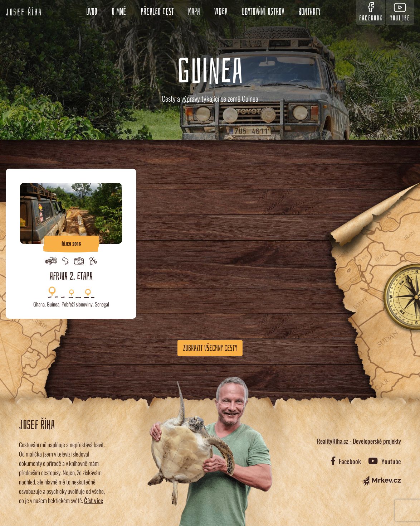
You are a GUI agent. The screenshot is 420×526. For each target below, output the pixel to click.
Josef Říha (24, 13)
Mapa (194, 12)
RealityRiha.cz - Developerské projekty (359, 441)
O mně (119, 12)
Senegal (102, 304)
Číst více (94, 500)
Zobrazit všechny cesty (210, 348)
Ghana (39, 304)
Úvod (92, 12)
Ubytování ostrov (263, 12)
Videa (221, 12)
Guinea (53, 304)
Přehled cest (157, 12)
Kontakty (309, 12)
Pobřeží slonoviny (77, 304)
